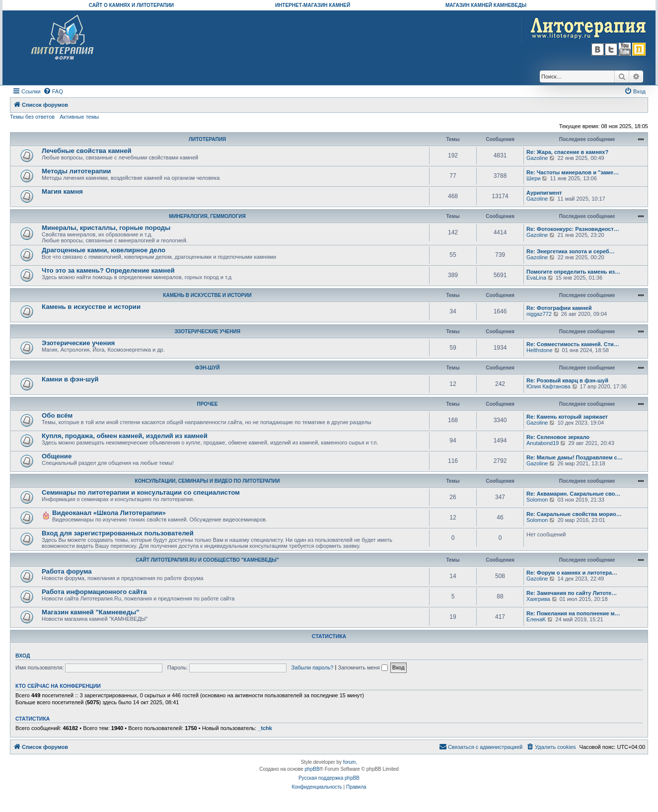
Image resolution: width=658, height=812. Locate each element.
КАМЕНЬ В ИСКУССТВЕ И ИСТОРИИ (207, 295)
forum (350, 762)
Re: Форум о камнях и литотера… (572, 573)
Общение (57, 456)
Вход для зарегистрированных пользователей (118, 533)
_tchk (265, 728)
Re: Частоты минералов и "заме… (573, 172)
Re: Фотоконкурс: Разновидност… (573, 229)
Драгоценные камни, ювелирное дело (104, 250)
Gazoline (537, 158)
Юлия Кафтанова (548, 386)
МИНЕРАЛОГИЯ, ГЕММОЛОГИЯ (207, 216)
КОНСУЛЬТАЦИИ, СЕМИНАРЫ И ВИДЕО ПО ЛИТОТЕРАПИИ (208, 481)
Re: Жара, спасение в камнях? (567, 152)
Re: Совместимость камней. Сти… (573, 344)
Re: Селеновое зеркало (558, 437)
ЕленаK (536, 619)
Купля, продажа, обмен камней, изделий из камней (125, 436)
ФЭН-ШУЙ (208, 368)
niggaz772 (539, 314)
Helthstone (540, 350)
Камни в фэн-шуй (70, 379)
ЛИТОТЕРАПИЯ (207, 139)
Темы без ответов (32, 117)
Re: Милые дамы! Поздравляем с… (575, 457)
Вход (23, 656)
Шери (533, 178)
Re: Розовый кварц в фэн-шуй (567, 380)
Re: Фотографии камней (559, 308)
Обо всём (57, 415)
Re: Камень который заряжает (567, 417)
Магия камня (62, 191)
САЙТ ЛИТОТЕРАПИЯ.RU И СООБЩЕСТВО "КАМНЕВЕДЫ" (207, 560)
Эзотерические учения (78, 343)
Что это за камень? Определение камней (108, 270)
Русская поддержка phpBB (329, 778)
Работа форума (67, 571)
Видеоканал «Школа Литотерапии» (109, 513)
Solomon (537, 500)
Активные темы (79, 117)
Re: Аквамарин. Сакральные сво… (573, 494)
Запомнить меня (363, 667)
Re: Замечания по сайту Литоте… (572, 593)
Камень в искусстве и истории (91, 307)
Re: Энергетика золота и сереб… (571, 251)
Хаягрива (538, 599)
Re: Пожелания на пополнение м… (573, 613)
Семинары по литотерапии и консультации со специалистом (141, 492)
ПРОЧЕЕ (208, 404)
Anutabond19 (543, 443)
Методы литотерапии (76, 171)
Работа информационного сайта (94, 592)
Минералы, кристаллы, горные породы (106, 228)
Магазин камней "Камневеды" (91, 612)
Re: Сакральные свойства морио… (574, 514)
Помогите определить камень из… (573, 272)
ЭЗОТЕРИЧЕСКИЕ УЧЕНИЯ (207, 332)
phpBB (312, 769)
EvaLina (536, 278)
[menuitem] (53, 91)
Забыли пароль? (313, 667)
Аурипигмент (544, 193)
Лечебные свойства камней (87, 151)
